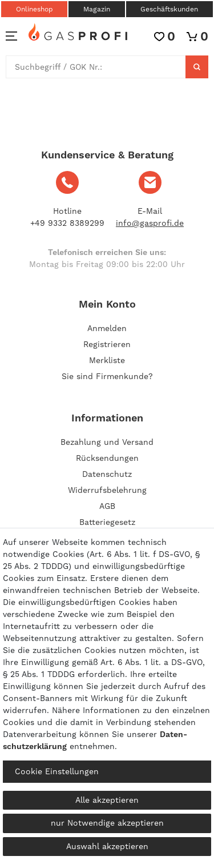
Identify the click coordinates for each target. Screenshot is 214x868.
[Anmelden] (107, 328)
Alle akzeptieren (107, 800)
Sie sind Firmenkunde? (107, 376)
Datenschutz (107, 474)
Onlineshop (35, 9)
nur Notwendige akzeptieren (107, 823)
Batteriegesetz (107, 522)
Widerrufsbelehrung (107, 490)
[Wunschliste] (165, 36)
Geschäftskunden (169, 9)
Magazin (97, 9)
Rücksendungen (107, 458)
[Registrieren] (107, 344)
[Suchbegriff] (96, 67)
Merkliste (107, 360)
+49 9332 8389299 (67, 223)
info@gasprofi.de (150, 223)
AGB (107, 506)
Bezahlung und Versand (107, 442)
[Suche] (197, 67)
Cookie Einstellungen (57, 771)
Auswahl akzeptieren (107, 846)
